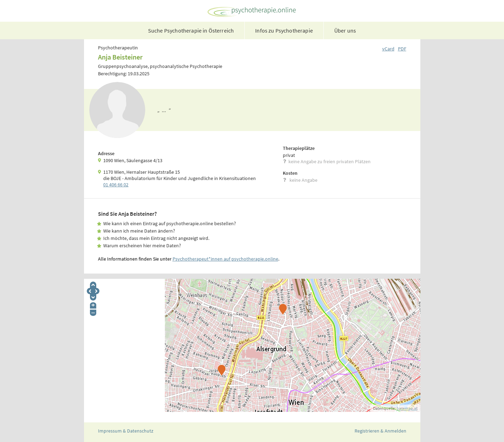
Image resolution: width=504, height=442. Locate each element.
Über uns (345, 30)
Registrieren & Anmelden (380, 431)
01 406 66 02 (116, 185)
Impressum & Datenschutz (126, 431)
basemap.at (407, 408)
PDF (402, 49)
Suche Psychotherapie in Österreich (191, 30)
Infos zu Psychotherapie (284, 30)
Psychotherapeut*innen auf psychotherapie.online (225, 259)
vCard (388, 49)
